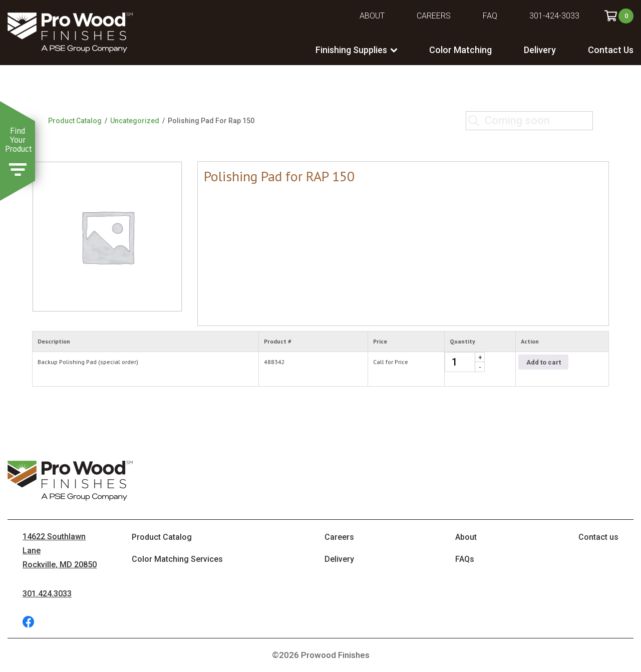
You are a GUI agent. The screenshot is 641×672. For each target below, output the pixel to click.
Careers (434, 16)
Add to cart (544, 362)
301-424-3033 (554, 16)
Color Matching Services (177, 559)
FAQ (490, 16)
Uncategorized (135, 121)
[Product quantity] (465, 362)
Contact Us (611, 50)
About (372, 16)
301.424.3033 (47, 594)
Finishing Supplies (351, 50)
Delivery (540, 50)
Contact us (598, 537)
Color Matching (460, 50)
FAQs (465, 559)
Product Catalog (75, 121)
